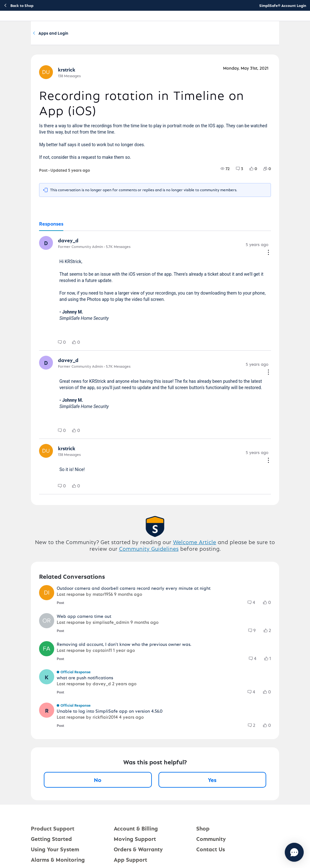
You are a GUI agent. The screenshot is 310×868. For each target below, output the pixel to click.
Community (54, 34)
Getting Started (51, 841)
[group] (225, 171)
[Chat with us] (277, 852)
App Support (130, 862)
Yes (212, 782)
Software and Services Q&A (105, 34)
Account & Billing (136, 830)
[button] (46, 245)
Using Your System (55, 851)
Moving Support (135, 841)
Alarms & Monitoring (58, 862)
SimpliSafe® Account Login (283, 5)
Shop (203, 830)
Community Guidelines (149, 551)
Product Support (53, 830)
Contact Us (211, 851)
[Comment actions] (268, 255)
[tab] (51, 226)
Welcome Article (195, 544)
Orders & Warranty (138, 851)
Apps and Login (161, 34)
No (98, 782)
